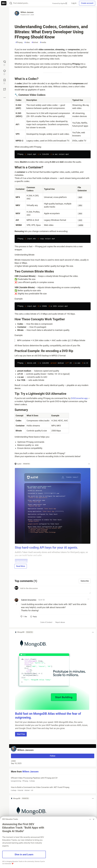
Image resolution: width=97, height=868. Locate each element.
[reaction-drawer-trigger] (5, 63)
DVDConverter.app (79, 398)
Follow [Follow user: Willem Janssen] (53, 756)
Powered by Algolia (60, 3)
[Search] (11, 3)
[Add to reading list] (5, 81)
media (43, 42)
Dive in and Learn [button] (24, 854)
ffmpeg (19, 42)
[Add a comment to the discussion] (55, 590)
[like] (24, 617)
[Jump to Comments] (5, 72)
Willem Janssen (27, 12)
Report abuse (60, 622)
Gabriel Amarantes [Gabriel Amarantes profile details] (29, 600)
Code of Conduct (46, 622)
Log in (74, 3)
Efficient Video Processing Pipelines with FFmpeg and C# (52, 780)
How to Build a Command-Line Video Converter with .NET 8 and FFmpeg (52, 789)
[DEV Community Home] (4, 3)
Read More (21, 566)
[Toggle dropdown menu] (89, 464)
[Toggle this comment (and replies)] (17, 604)
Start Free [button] (21, 734)
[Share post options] (5, 98)
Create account (87, 3)
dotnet (35, 42)
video (27, 42)
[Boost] (5, 89)
